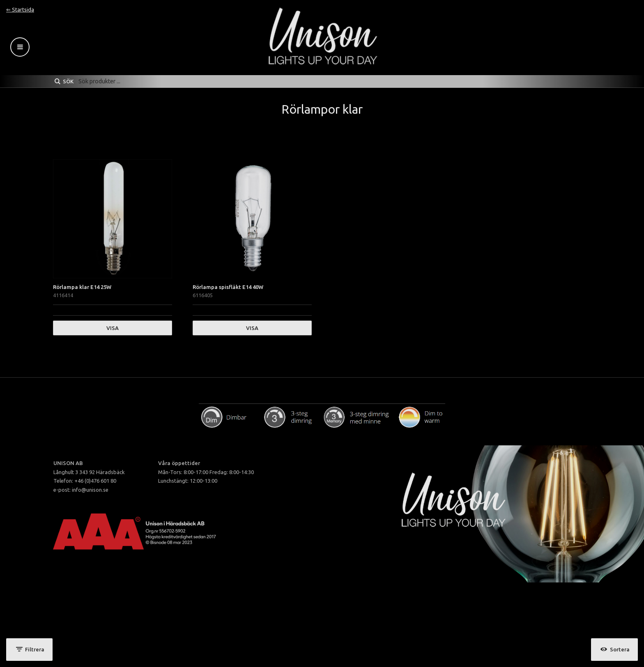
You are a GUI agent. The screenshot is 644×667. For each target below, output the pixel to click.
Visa (113, 328)
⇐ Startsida (20, 9)
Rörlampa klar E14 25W (82, 287)
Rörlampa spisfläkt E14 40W (228, 287)
